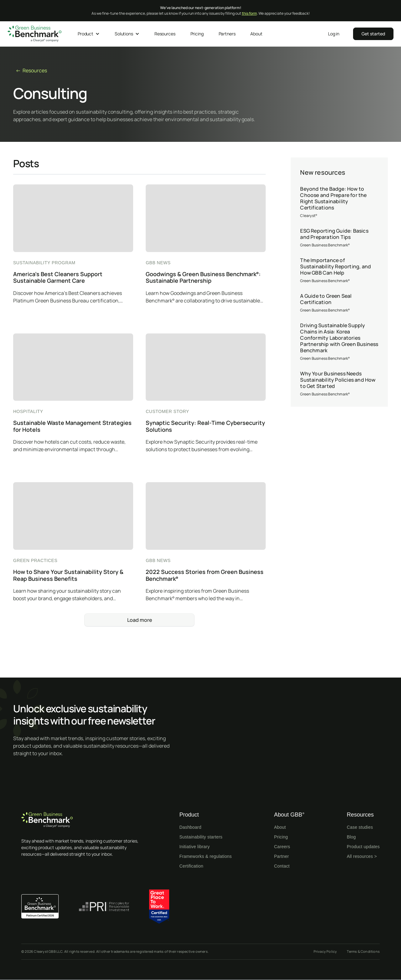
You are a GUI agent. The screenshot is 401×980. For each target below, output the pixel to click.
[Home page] (84, 820)
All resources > (362, 856)
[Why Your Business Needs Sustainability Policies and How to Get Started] (339, 384)
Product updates (363, 847)
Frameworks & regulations (205, 856)
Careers (282, 847)
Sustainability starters (201, 837)
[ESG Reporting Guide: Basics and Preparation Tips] (339, 238)
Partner (281, 856)
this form (249, 13)
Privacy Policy (325, 951)
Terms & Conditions (363, 951)
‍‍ (373, 34)
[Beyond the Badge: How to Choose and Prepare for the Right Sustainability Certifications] (339, 202)
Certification (191, 866)
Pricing (281, 837)
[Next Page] (139, 620)
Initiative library (194, 847)
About (280, 827)
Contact (282, 866)
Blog (351, 837)
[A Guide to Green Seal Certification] (339, 303)
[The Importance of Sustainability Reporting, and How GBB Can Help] (339, 271)
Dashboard (190, 827)
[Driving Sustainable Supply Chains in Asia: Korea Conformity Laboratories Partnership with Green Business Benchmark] (339, 342)
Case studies (360, 827)
